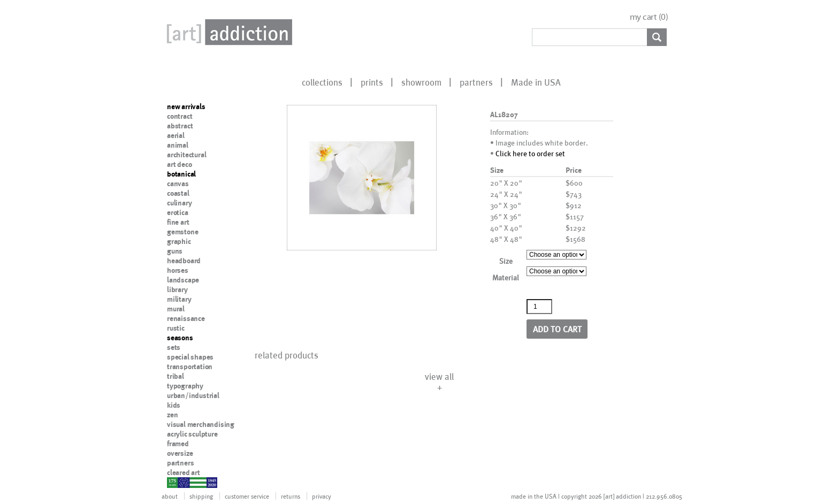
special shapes (190, 357)
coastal (178, 193)
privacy (322, 496)
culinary (179, 203)
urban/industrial (193, 395)
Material (506, 277)
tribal (176, 376)
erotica (178, 212)
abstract (180, 126)
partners (476, 82)
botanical (181, 174)
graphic (179, 241)
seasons (180, 338)
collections (322, 82)
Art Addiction (227, 32)
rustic (176, 328)
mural (176, 309)
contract (180, 116)
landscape (183, 280)
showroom (421, 82)
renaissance (186, 318)
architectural (186, 155)
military (179, 299)
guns (175, 251)
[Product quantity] (539, 307)
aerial (176, 135)
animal (178, 145)
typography (185, 386)
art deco (179, 164)
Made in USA (536, 82)
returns (291, 496)
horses (178, 270)
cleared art (184, 472)
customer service (247, 496)
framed (178, 444)
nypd (175, 482)
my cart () (649, 17)
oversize (180, 453)
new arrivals (186, 106)
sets (174, 347)
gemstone (182, 232)
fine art (178, 222)
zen (172, 415)
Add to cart (557, 329)
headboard (184, 261)
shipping (201, 496)
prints (372, 82)
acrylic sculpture (192, 434)
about (170, 496)
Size (506, 261)
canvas (178, 184)
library (177, 289)
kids (174, 405)
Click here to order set (530, 153)
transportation (190, 366)
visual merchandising (201, 424)
